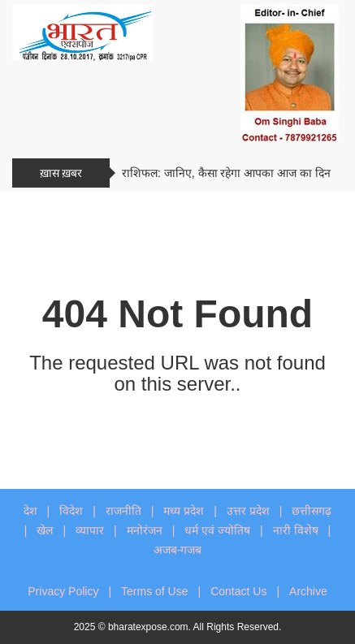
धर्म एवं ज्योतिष (217, 530)
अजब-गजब (178, 550)
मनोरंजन (145, 530)
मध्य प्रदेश (184, 511)
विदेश (71, 511)
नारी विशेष (296, 530)
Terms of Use (154, 591)
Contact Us (238, 591)
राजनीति (123, 511)
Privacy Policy (63, 591)
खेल (45, 530)
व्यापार (90, 530)
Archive (308, 591)
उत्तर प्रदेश (248, 511)
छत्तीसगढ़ (312, 511)
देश (30, 511)
